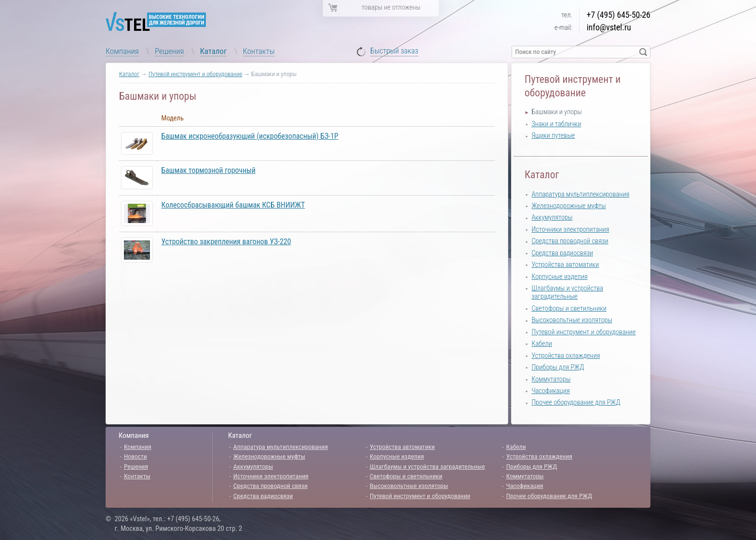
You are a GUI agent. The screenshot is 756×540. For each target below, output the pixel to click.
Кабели (542, 344)
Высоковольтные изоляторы (572, 320)
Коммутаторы (551, 379)
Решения (169, 51)
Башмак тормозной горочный (209, 170)
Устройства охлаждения (566, 356)
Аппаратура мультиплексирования (580, 194)
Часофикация (550, 391)
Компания (122, 51)
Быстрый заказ (394, 51)
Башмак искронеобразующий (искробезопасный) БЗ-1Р (250, 136)
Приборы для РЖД (558, 367)
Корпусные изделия (559, 277)
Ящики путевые (553, 136)
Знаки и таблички (556, 124)
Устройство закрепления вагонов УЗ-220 (226, 242)
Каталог (214, 51)
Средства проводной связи (570, 241)
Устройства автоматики (565, 265)
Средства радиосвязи (562, 253)
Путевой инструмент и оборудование (196, 74)
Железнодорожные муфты (568, 206)
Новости (135, 456)
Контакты (259, 51)
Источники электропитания (570, 230)
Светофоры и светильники (569, 309)
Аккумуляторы (552, 217)
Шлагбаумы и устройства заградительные (567, 292)
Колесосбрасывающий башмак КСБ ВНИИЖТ (233, 205)
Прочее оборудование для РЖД (576, 402)
